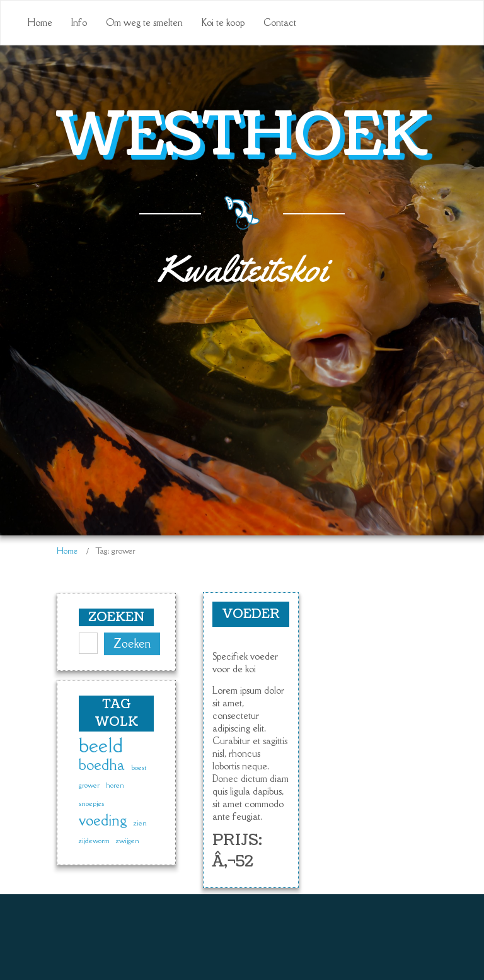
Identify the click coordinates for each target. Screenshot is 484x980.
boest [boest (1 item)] (139, 767)
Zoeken (132, 643)
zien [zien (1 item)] (140, 823)
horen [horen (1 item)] (115, 785)
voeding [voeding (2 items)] (103, 820)
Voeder (251, 614)
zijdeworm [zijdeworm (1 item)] (94, 841)
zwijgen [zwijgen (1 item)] (128, 841)
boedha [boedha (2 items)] (102, 765)
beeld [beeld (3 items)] (101, 746)
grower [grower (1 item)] (89, 785)
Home (67, 551)
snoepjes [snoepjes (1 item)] (91, 803)
